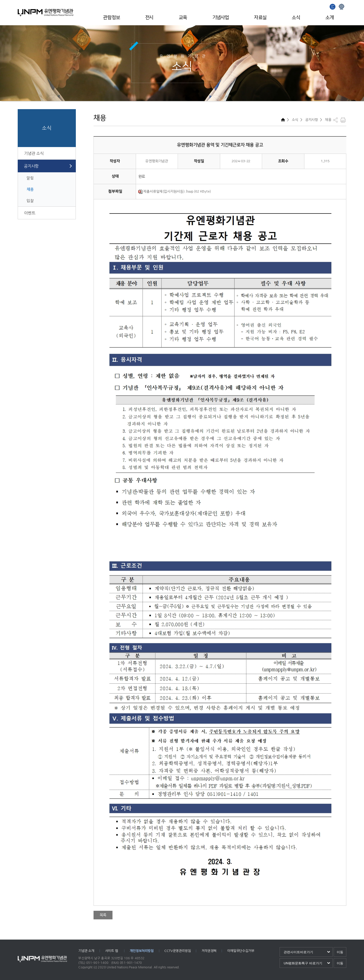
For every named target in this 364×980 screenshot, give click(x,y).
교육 (183, 18)
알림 (30, 178)
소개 (329, 18)
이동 (340, 952)
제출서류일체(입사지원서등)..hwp (166, 192)
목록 (103, 915)
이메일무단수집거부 (241, 951)
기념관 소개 (86, 951)
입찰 (30, 201)
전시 (149, 18)
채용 (30, 189)
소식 (296, 18)
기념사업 (221, 18)
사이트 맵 (112, 951)
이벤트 (30, 213)
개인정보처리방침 (142, 951)
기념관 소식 (34, 153)
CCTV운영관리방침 (177, 951)
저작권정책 (209, 951)
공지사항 (31, 166)
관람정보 (111, 18)
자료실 (260, 18)
